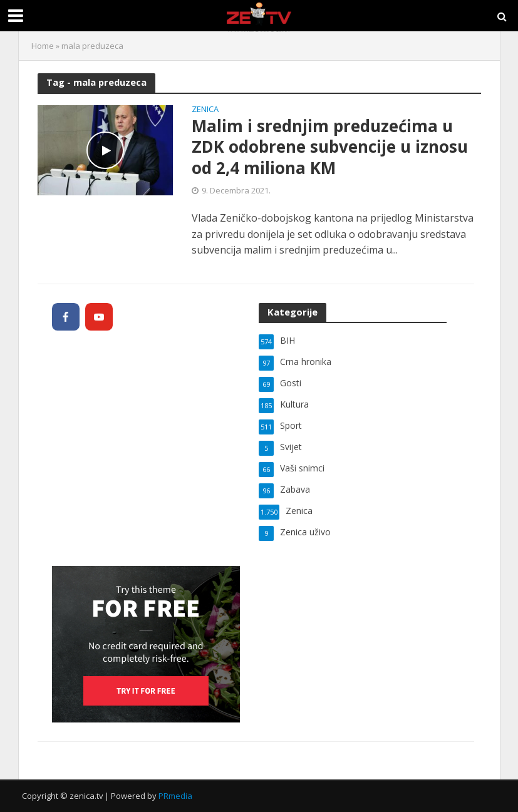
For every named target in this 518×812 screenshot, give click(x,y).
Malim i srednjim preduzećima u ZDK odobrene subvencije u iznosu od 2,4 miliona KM (330, 147)
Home (43, 46)
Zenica (205, 110)
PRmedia (175, 796)
